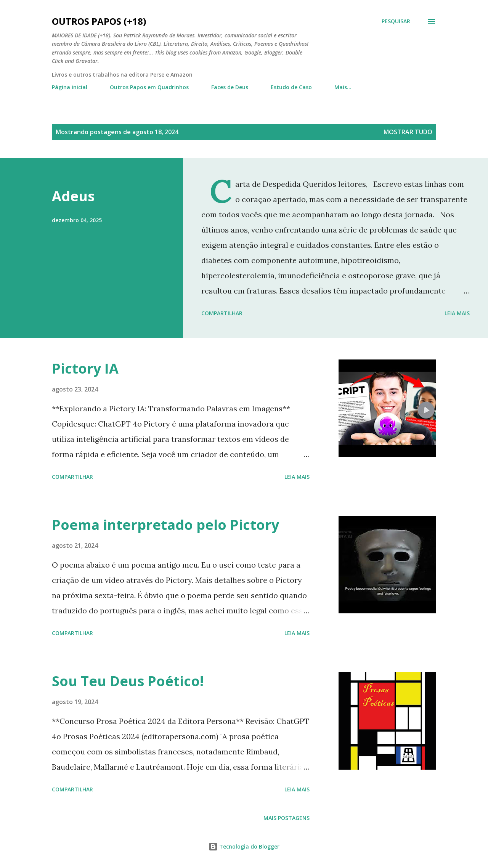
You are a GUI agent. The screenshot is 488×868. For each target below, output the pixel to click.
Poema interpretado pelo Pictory (165, 525)
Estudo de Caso (291, 87)
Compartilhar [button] (222, 313)
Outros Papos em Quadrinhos (149, 87)
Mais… (343, 87)
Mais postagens (287, 818)
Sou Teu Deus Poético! (128, 681)
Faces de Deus (230, 87)
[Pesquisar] (396, 21)
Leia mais (457, 313)
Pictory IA (85, 368)
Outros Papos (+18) (99, 21)
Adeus (73, 196)
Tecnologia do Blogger (244, 846)
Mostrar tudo (408, 132)
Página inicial (70, 87)
